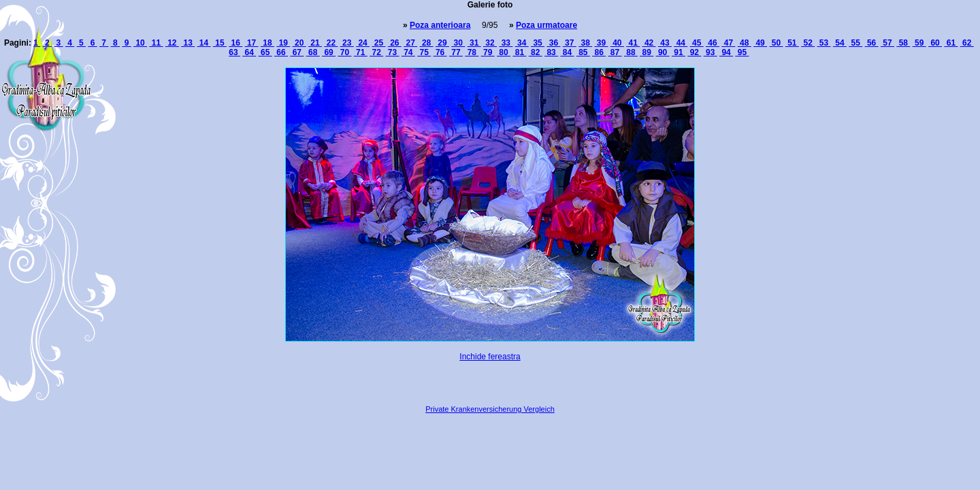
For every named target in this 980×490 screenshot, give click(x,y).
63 (234, 52)
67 (297, 52)
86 (599, 52)
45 (697, 43)
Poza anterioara (440, 25)
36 (553, 43)
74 (408, 52)
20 (299, 43)
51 (792, 43)
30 (458, 43)
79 (488, 52)
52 (808, 43)
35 (538, 43)
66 (281, 52)
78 (472, 52)
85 (583, 52)
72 (376, 52)
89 (647, 52)
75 (424, 52)
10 (140, 43)
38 (585, 43)
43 (665, 43)
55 (855, 43)
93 (710, 52)
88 (631, 52)
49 (760, 43)
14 (204, 43)
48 (745, 43)
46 (713, 43)
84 (567, 52)
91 (679, 52)
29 (442, 43)
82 (536, 52)
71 (361, 52)
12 (172, 43)
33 (506, 43)
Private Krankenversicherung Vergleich (490, 409)
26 (395, 43)
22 (331, 43)
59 (919, 43)
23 (347, 43)
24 (363, 43)
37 (570, 43)
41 (633, 43)
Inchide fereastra (490, 357)
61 (951, 43)
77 (456, 52)
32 (490, 43)
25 (378, 43)
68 (313, 52)
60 (935, 43)
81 (519, 52)
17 (252, 43)
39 (602, 43)
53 (824, 43)
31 (474, 43)
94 (726, 52)
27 (410, 43)
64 (249, 52)
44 (681, 43)
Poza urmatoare (546, 25)
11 (156, 43)
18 (267, 43)
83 (551, 52)
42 (649, 43)
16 (235, 43)
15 (220, 43)
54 (840, 43)
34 (522, 43)
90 (663, 52)
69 (329, 52)
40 (617, 43)
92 (694, 52)
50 (776, 43)
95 (742, 52)
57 (887, 43)
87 (615, 52)
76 (440, 52)
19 (283, 43)
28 (427, 43)
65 (265, 52)
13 (188, 43)
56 (872, 43)
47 (728, 43)
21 (315, 43)
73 (393, 52)
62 (967, 43)
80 (504, 52)
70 (344, 52)
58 (903, 43)
